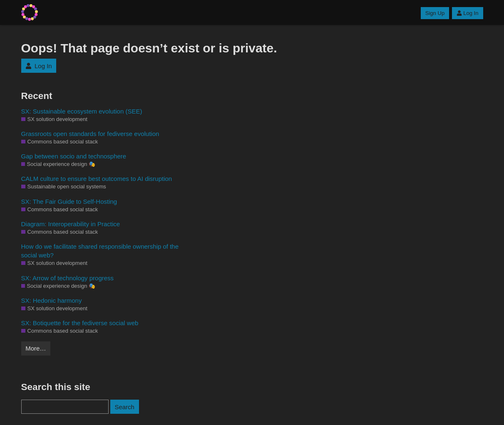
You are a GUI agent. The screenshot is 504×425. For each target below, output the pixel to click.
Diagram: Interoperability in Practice (71, 224)
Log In (467, 13)
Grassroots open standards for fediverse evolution (90, 134)
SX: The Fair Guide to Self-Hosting (69, 201)
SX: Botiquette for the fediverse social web (80, 323)
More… (36, 348)
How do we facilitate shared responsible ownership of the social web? (100, 251)
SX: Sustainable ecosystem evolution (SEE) (82, 111)
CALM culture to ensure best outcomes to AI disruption (97, 179)
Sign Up (435, 13)
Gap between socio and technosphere (74, 156)
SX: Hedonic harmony (52, 300)
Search (124, 407)
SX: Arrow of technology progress (68, 278)
